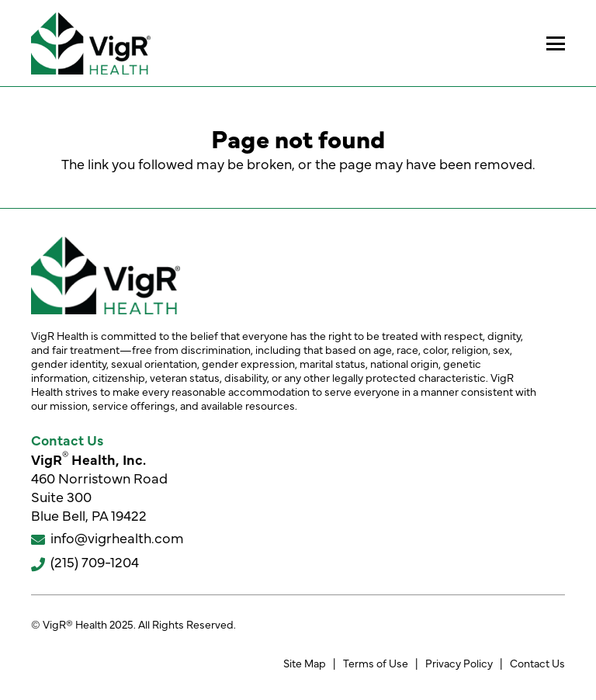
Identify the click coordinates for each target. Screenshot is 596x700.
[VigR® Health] (91, 43)
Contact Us (537, 663)
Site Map (305, 663)
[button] (556, 43)
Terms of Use (376, 663)
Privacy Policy (459, 663)
